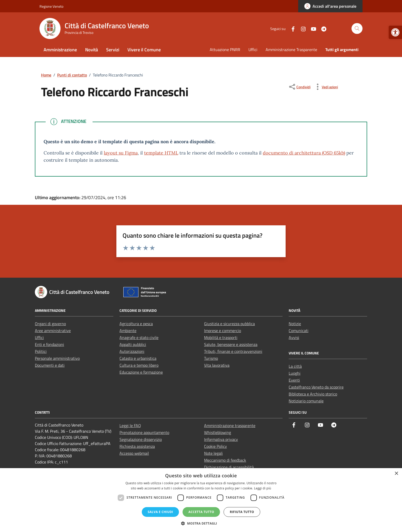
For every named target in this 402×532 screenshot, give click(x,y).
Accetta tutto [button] (201, 512)
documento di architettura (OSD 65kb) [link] (304, 153)
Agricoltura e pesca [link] (136, 324)
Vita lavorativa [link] (217, 365)
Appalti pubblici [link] (133, 344)
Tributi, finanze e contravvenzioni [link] (233, 351)
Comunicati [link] (299, 331)
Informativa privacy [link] (221, 439)
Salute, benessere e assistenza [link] (231, 344)
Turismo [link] (211, 358)
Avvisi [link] (294, 337)
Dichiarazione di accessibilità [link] (229, 467)
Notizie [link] (295, 324)
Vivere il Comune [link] (144, 50)
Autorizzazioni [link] (132, 351)
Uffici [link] (253, 50)
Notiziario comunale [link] (306, 401)
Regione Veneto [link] (51, 6)
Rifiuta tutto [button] (242, 512)
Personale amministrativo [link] (57, 358)
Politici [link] (41, 351)
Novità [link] (92, 50)
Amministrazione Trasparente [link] (291, 50)
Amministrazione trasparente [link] (230, 425)
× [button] (396, 474)
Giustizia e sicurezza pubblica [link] (229, 324)
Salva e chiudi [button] (160, 512)
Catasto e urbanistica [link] (138, 358)
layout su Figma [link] (121, 153)
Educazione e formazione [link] (141, 372)
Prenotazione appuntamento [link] (144, 432)
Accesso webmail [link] (134, 453)
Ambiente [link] (128, 331)
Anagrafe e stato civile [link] (139, 337)
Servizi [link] (113, 50)
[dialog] (201, 500)
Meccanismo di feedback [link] (225, 460)
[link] (395, 32)
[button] (201, 523)
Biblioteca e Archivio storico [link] (313, 394)
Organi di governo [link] (50, 324)
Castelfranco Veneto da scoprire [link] (316, 387)
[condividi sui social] (299, 87)
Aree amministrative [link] (53, 331)
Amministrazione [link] (60, 50)
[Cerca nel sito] (357, 29)
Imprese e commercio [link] (223, 331)
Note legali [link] (213, 453)
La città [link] (295, 366)
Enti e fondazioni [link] (49, 344)
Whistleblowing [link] (218, 432)
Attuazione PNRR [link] (225, 50)
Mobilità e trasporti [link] (221, 337)
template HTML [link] (161, 153)
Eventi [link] (294, 380)
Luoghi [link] (295, 373)
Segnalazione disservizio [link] (141, 439)
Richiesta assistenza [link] (137, 446)
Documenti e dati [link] (50, 365)
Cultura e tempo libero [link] (139, 365)
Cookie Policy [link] (215, 446)
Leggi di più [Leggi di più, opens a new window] (263, 488)
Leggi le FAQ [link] (130, 425)
